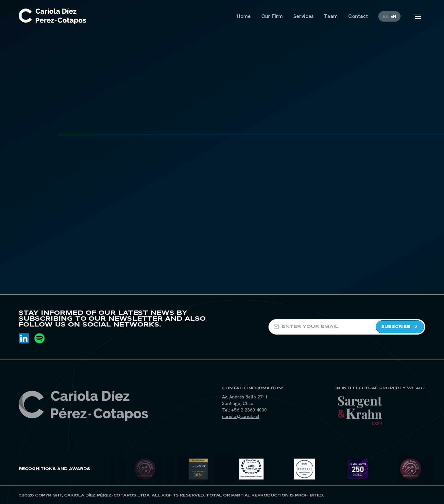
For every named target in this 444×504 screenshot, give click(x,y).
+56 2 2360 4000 (249, 410)
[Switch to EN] (393, 16)
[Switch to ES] (385, 16)
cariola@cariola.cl (241, 416)
